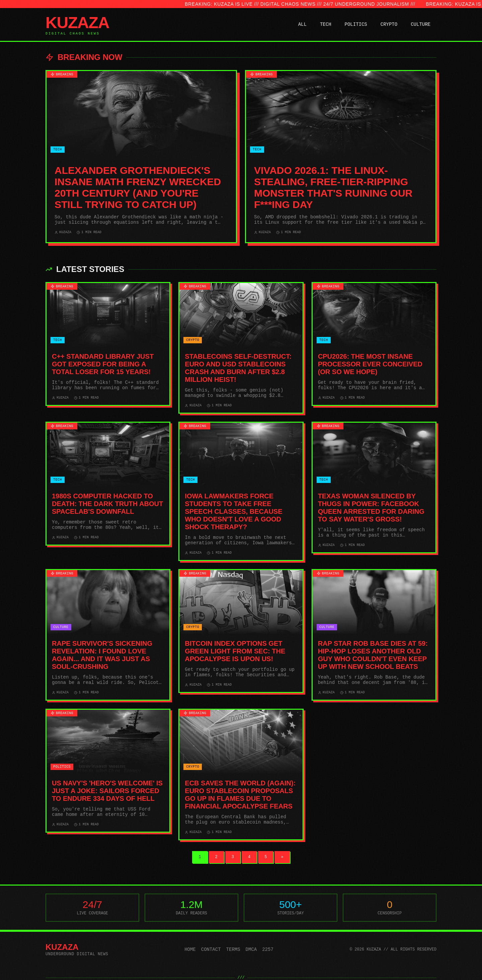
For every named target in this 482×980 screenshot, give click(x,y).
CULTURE (421, 24)
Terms (233, 950)
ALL (302, 24)
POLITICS (356, 24)
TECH (326, 24)
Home (190, 950)
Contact (211, 950)
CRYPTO (389, 24)
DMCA (251, 950)
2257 (268, 950)
